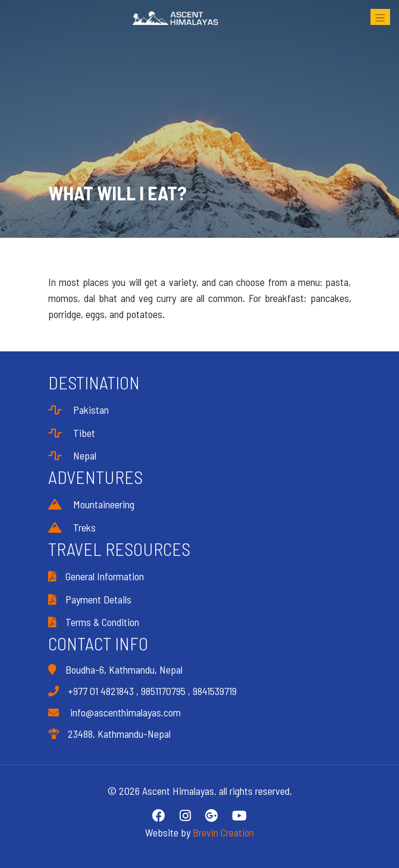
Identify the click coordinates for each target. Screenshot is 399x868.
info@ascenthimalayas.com (114, 712)
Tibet (72, 433)
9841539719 (215, 691)
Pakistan (78, 410)
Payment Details (90, 599)
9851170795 (163, 691)
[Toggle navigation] (380, 17)
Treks (72, 527)
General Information (96, 576)
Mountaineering (91, 504)
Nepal (72, 455)
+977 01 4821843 (101, 691)
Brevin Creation (223, 832)
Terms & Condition (94, 622)
